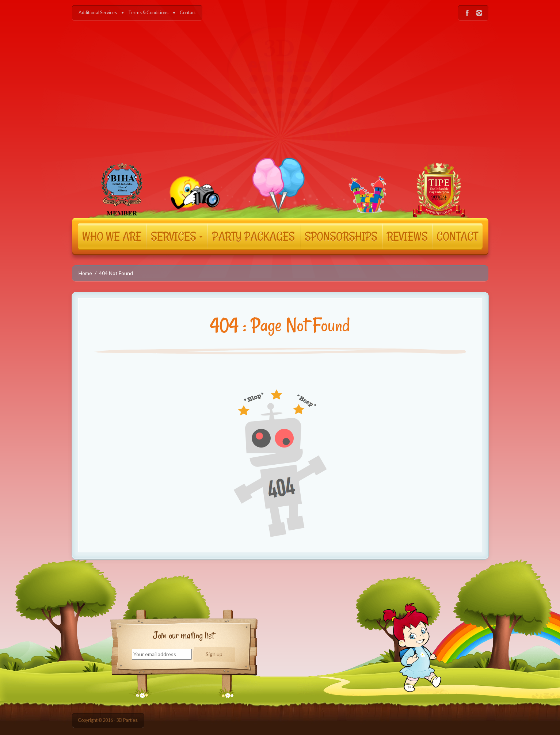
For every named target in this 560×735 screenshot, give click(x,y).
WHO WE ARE (112, 236)
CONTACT (457, 236)
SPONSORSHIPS (341, 236)
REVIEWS (407, 236)
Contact (188, 13)
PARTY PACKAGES (254, 236)
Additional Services (98, 13)
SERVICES (177, 236)
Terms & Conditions (148, 13)
